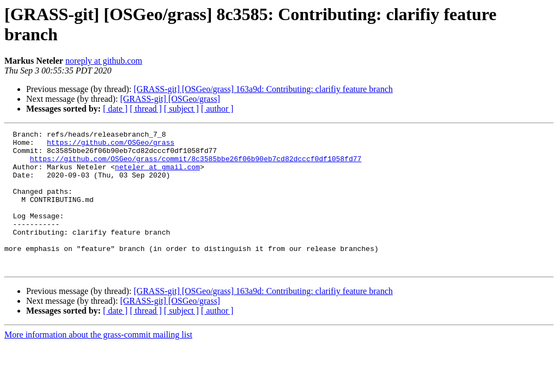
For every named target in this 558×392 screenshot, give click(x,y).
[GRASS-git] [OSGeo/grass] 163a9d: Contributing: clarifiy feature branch (263, 89)
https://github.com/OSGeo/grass (111, 145)
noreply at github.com (104, 61)
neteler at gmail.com (157, 175)
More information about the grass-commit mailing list (98, 362)
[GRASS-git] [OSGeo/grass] (170, 99)
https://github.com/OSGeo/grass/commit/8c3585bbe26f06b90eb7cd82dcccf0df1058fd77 (196, 165)
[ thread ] (146, 109)
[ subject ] (181, 109)
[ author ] (217, 109)
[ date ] (115, 109)
